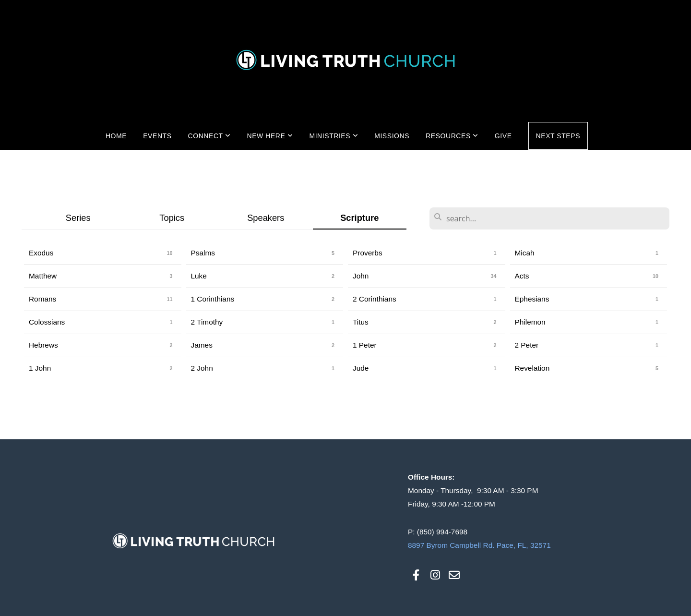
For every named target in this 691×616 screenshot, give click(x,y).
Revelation (532, 368)
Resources (452, 136)
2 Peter (527, 345)
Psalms (203, 253)
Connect (209, 136)
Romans (42, 299)
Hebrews (43, 345)
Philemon (530, 322)
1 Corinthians (213, 299)
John (361, 276)
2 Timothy (207, 322)
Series (78, 218)
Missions (392, 136)
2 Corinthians (375, 299)
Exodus (41, 253)
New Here (270, 136)
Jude (361, 368)
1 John (40, 368)
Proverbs (368, 253)
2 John (202, 368)
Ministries (334, 136)
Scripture (359, 218)
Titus (361, 322)
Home (116, 136)
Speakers (266, 218)
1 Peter (365, 345)
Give (503, 136)
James (202, 345)
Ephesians (532, 299)
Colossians (47, 322)
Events (157, 136)
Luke (199, 276)
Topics (172, 218)
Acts (522, 276)
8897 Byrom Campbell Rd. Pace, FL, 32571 (479, 545)
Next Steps (558, 136)
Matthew (43, 276)
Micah (525, 253)
